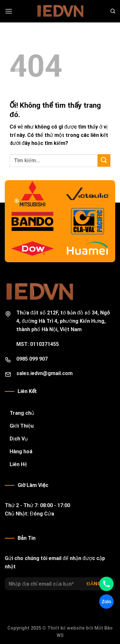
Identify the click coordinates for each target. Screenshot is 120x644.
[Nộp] (104, 160)
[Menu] (9, 11)
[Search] (113, 11)
